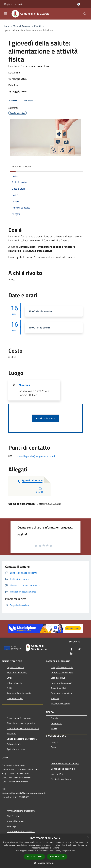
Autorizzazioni (14, 744)
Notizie (54, 718)
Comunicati (57, 723)
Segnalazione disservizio (63, 769)
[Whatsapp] (72, 653)
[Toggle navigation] (6, 13)
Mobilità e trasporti (60, 704)
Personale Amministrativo (19, 693)
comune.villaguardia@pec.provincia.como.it (35, 456)
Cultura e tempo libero (62, 673)
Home (6, 26)
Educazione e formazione (19, 718)
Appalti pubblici (58, 688)
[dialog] (45, 851)
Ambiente (11, 734)
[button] (45, 863)
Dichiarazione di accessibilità (21, 831)
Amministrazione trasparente (21, 811)
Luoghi (54, 742)
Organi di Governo (15, 667)
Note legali (12, 826)
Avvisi (54, 729)
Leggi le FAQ (57, 774)
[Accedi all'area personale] (79, 4)
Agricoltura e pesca (16, 749)
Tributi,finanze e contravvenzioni (23, 728)
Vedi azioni (30, 101)
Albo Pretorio (13, 816)
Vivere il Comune (22, 26)
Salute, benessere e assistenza (22, 739)
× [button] (88, 837)
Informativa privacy (16, 821)
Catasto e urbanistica (61, 693)
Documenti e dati (15, 698)
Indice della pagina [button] (22, 167)
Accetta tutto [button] (34, 857)
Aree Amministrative (17, 673)
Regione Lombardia (14, 4)
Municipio (24, 385)
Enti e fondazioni (15, 683)
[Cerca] (85, 14)
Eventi (37, 26)
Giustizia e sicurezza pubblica (21, 723)
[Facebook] (72, 649)
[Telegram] (79, 649)
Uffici (9, 678)
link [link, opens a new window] (73, 851)
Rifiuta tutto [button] (57, 857)
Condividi (15, 101)
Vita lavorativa (58, 678)
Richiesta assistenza (61, 779)
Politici (10, 688)
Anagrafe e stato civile (62, 667)
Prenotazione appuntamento (65, 764)
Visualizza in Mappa (45, 418)
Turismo (55, 698)
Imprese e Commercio (61, 683)
